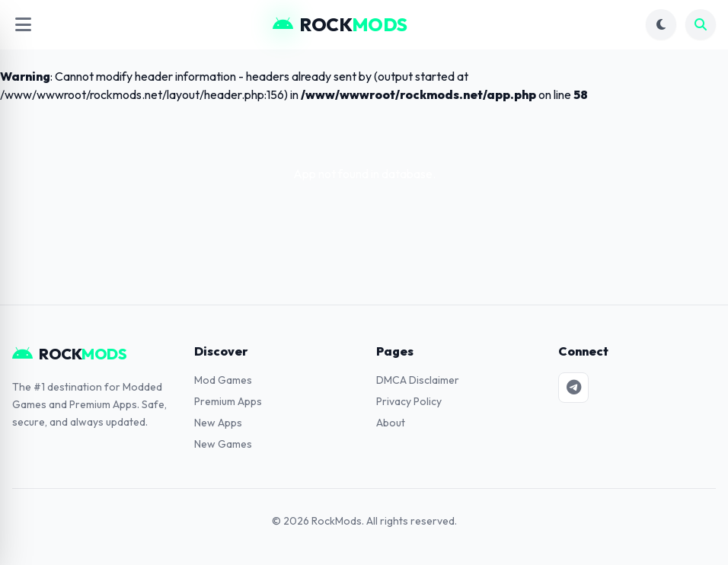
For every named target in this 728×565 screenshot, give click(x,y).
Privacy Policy (409, 401)
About (391, 423)
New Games (223, 444)
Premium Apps (228, 401)
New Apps (218, 423)
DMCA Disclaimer (418, 380)
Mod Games (223, 380)
